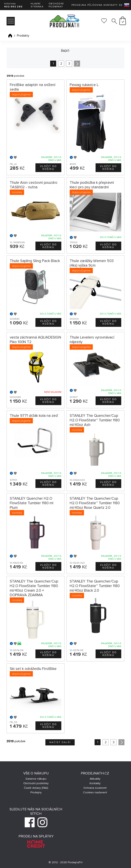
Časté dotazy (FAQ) (36, 788)
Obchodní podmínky (56, 5)
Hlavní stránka (37, 5)
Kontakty (110, 5)
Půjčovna (95, 5)
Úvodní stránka (10, 36)
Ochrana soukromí (95, 788)
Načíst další (60, 742)
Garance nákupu (36, 779)
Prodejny (36, 792)
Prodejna (79, 5)
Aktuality (95, 779)
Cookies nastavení (95, 792)
